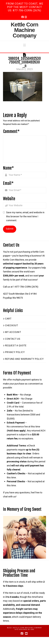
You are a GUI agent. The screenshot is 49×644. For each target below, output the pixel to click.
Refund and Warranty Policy (23, 359)
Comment (11, 131)
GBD (32, 630)
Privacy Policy (14, 352)
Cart (7, 319)
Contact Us (12, 339)
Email (8, 183)
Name (8, 168)
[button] (24, 45)
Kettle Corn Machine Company (24, 30)
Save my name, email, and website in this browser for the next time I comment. (25, 216)
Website (9, 199)
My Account (12, 332)
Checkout (11, 326)
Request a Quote (15, 346)
